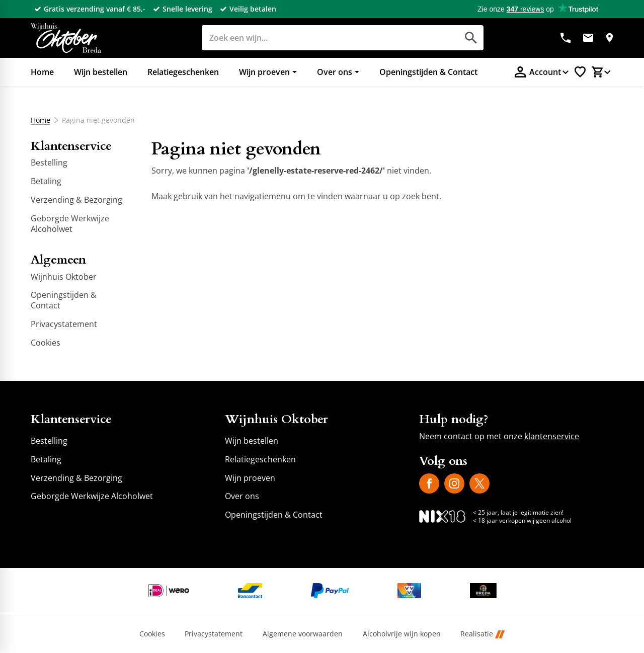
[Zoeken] (319, 38)
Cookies (152, 634)
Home (41, 120)
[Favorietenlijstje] (580, 72)
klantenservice (552, 436)
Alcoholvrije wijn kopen (402, 634)
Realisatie (482, 634)
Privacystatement (214, 634)
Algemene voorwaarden (303, 634)
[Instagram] (454, 483)
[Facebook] (429, 483)
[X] (479, 483)
